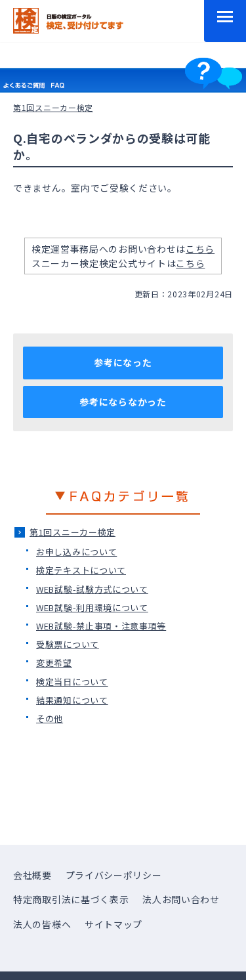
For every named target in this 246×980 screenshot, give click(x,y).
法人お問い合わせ (181, 899)
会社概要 (32, 875)
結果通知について (72, 700)
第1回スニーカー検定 (72, 532)
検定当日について (72, 682)
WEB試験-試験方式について (92, 589)
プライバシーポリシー (114, 875)
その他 (50, 718)
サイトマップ (113, 924)
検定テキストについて (81, 570)
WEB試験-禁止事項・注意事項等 (101, 626)
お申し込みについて (76, 552)
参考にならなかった (123, 402)
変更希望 (54, 663)
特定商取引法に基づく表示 (71, 899)
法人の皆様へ (42, 924)
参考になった (123, 362)
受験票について (68, 644)
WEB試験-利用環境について (92, 607)
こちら (200, 249)
